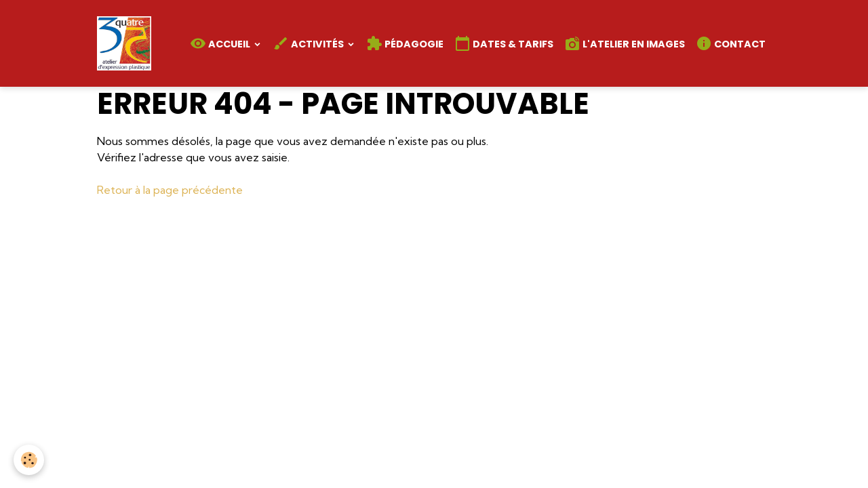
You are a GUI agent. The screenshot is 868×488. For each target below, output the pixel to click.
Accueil (221, 43)
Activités (309, 43)
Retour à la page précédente (170, 190)
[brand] (127, 43)
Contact (731, 43)
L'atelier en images (625, 43)
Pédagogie (405, 43)
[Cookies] (29, 460)
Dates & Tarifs (504, 43)
